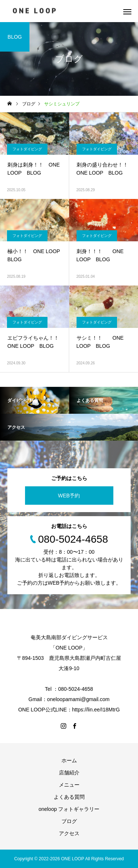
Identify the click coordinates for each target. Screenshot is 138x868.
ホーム (69, 760)
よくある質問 (69, 797)
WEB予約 (69, 496)
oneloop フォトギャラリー (69, 809)
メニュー (69, 785)
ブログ (69, 821)
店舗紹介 (69, 773)
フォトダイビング (27, 149)
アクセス (69, 833)
